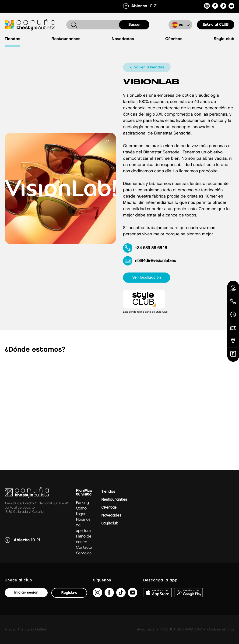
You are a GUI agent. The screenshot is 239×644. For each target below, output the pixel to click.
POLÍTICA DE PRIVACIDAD (181, 630)
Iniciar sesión (26, 593)
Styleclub (110, 523)
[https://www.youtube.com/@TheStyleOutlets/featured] (231, 7)
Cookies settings (221, 630)
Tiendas (12, 39)
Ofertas (174, 39)
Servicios (84, 553)
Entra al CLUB (216, 25)
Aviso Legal (146, 630)
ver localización (147, 278)
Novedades (123, 39)
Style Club (224, 39)
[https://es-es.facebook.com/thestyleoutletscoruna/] (215, 7)
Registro (69, 593)
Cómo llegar (81, 511)
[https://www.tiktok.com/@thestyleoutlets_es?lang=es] (223, 7)
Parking (82, 503)
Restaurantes (66, 39)
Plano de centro (84, 539)
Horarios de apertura (83, 525)
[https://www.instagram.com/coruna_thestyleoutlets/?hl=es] (207, 7)
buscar (135, 25)
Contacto (84, 548)
